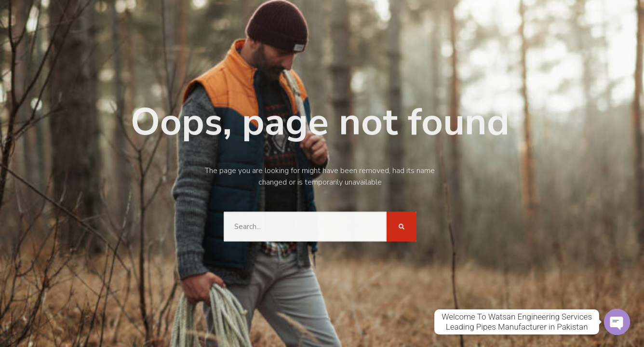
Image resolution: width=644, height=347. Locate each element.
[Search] (402, 226)
